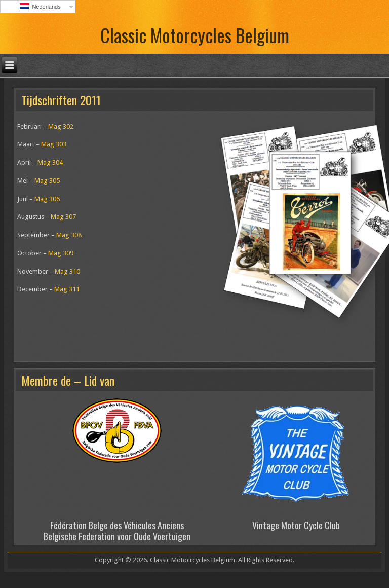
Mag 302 (61, 126)
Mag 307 (63, 217)
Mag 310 (67, 271)
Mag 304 (50, 162)
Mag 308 (69, 235)
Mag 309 (61, 253)
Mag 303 (54, 144)
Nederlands (40, 6)
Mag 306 (47, 199)
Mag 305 (47, 181)
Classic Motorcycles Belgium (195, 35)
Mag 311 (67, 289)
